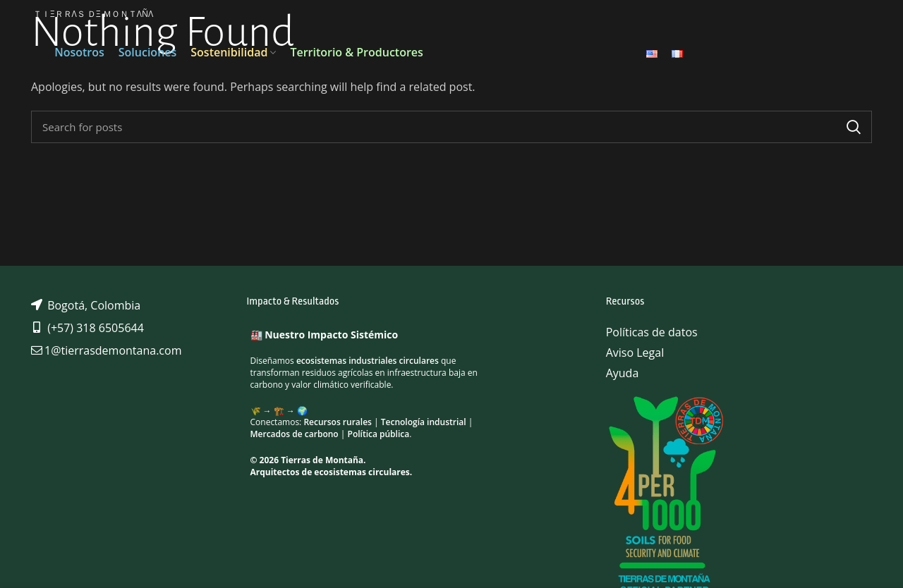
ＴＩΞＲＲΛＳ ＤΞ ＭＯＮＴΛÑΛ (93, 14)
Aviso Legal (635, 353)
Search (853, 127)
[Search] (451, 127)
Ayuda (623, 373)
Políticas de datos (652, 332)
